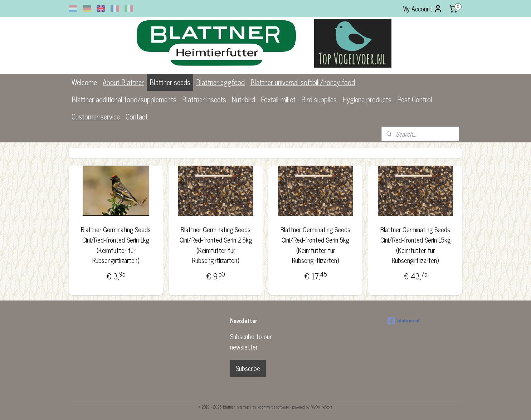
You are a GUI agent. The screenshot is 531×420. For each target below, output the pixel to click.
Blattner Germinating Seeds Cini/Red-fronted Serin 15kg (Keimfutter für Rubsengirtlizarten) (415, 245)
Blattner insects (204, 99)
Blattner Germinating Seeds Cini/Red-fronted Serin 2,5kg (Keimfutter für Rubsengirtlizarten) (215, 245)
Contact (137, 116)
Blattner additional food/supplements (124, 99)
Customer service (96, 116)
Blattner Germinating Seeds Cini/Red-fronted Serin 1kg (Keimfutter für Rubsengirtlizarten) (116, 245)
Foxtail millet (278, 99)
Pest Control (415, 99)
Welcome (84, 82)
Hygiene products (367, 99)
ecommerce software (274, 407)
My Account (422, 9)
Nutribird (243, 99)
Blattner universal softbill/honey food (303, 82)
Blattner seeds (170, 82)
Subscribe (248, 368)
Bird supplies (319, 99)
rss (254, 407)
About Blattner (123, 82)
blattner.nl (403, 321)
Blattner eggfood (220, 82)
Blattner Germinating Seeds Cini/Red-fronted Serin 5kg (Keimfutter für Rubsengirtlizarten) (315, 245)
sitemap (243, 407)
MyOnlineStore (321, 407)
